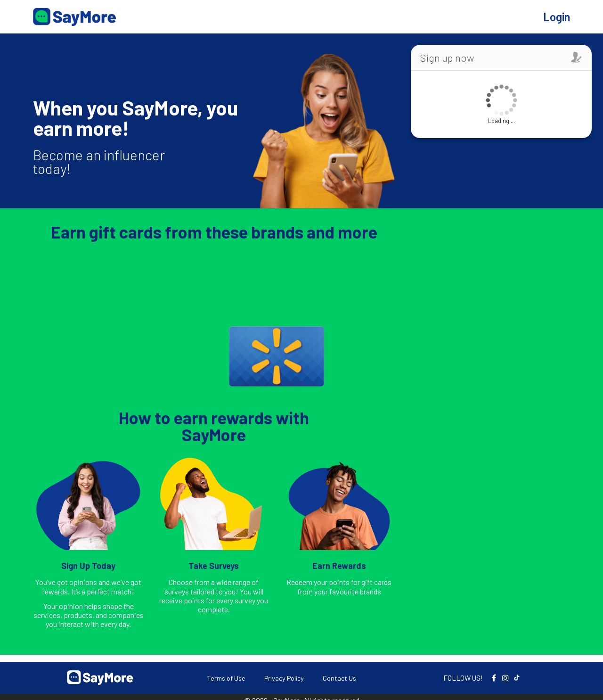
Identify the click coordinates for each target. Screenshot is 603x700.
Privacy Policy (284, 678)
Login (557, 17)
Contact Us (339, 678)
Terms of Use (226, 678)
